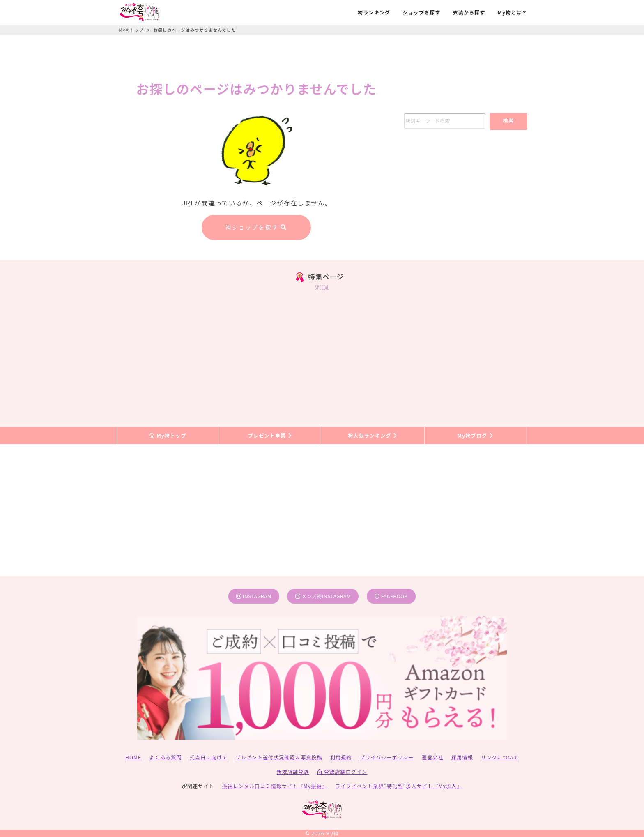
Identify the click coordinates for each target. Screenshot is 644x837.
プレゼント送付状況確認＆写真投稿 (279, 757)
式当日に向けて (209, 757)
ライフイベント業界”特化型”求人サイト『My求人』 (399, 786)
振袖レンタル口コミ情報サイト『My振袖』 (275, 786)
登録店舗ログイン (342, 771)
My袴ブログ (476, 435)
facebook (391, 596)
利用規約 (341, 757)
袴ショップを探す (256, 227)
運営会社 (433, 757)
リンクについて (500, 757)
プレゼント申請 (271, 435)
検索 (508, 120)
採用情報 (462, 757)
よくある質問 (166, 757)
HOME (133, 757)
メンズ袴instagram (323, 596)
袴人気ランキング (373, 435)
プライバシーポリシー (387, 757)
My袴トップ (168, 435)
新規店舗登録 (293, 771)
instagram (254, 596)
